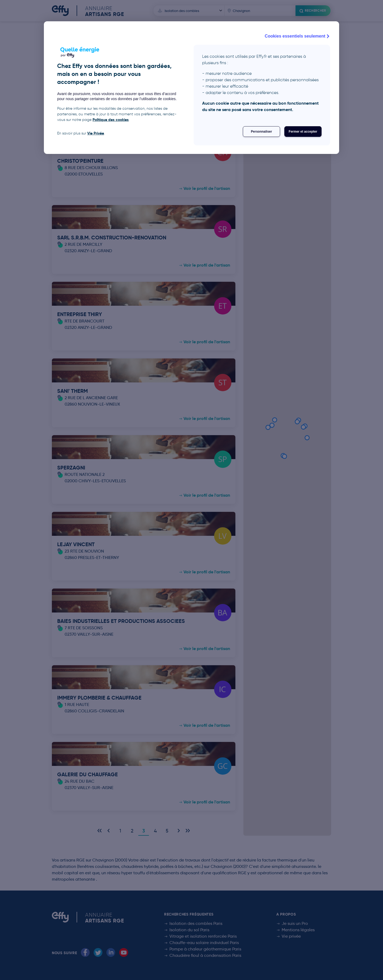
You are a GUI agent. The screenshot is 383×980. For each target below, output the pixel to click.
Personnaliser (261, 132)
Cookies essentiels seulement (298, 36)
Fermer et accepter (303, 132)
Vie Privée (96, 133)
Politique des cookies (111, 120)
